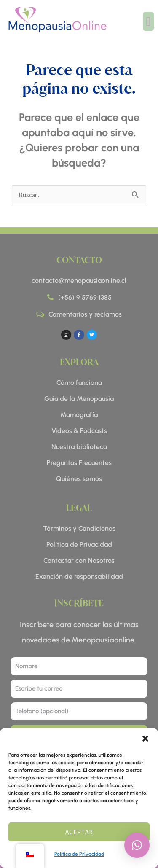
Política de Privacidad (79, 854)
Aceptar (79, 832)
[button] (145, 739)
